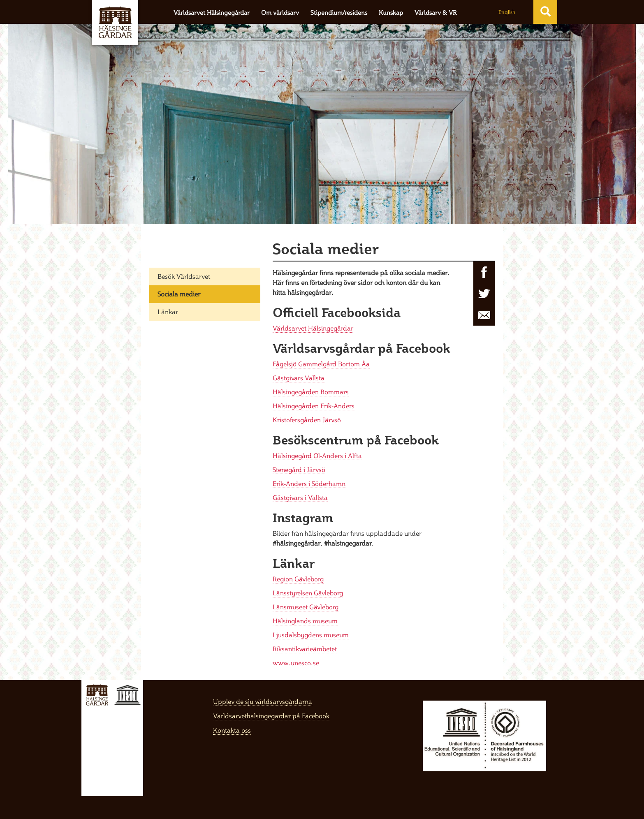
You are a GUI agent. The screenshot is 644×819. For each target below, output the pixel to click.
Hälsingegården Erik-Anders (314, 406)
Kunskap (391, 13)
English (507, 12)
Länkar (168, 312)
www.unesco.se (296, 663)
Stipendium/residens (339, 13)
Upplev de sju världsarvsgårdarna (263, 701)
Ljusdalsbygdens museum (311, 635)
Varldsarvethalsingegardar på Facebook (271, 716)
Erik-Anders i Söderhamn (309, 484)
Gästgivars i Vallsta (300, 497)
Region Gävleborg (298, 579)
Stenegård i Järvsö (299, 470)
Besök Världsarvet (184, 276)
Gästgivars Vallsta (299, 378)
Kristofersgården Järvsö (307, 420)
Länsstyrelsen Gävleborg (308, 593)
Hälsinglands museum (305, 621)
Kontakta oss (232, 730)
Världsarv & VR (436, 13)
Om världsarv (280, 13)
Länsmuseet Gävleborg (306, 607)
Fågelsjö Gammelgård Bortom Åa (321, 364)
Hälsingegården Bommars (311, 392)
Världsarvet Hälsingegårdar (212, 13)
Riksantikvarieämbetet (305, 649)
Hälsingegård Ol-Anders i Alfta (317, 456)
